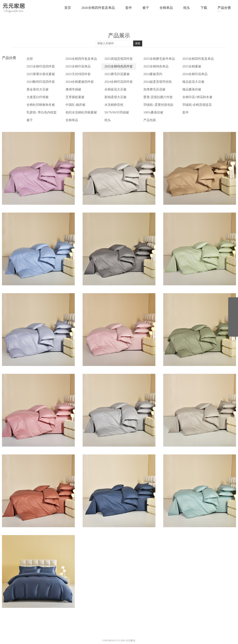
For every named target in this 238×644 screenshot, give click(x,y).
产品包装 (150, 120)
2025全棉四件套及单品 (198, 59)
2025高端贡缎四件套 (119, 59)
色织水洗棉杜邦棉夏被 (81, 112)
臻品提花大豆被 (193, 82)
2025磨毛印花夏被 (117, 74)
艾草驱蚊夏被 (75, 97)
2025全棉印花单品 (78, 66)
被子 (30, 120)
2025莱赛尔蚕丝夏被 (41, 74)
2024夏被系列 (153, 74)
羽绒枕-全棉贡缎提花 (197, 105)
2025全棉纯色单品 (156, 66)
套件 (185, 112)
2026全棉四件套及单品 (81, 59)
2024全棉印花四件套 (119, 82)
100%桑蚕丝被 (153, 112)
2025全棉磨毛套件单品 (159, 59)
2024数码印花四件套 (41, 82)
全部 (30, 59)
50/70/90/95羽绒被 (117, 112)
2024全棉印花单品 (195, 74)
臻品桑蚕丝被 (192, 89)
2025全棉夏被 (192, 66)
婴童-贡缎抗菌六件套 (158, 97)
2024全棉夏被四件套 (80, 82)
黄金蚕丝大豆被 (38, 89)
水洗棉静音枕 (114, 105)
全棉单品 (72, 120)
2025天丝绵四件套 (78, 74)
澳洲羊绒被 (73, 89)
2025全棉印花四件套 (41, 66)
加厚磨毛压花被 (154, 89)
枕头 (108, 120)
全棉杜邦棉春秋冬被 (41, 105)
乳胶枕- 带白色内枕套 (42, 112)
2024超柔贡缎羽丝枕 (158, 82)
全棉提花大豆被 (115, 89)
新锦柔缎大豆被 (115, 97)
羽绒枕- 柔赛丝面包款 (158, 105)
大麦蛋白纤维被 (38, 97)
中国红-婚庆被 (75, 105)
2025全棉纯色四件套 (119, 66)
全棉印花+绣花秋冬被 (197, 97)
